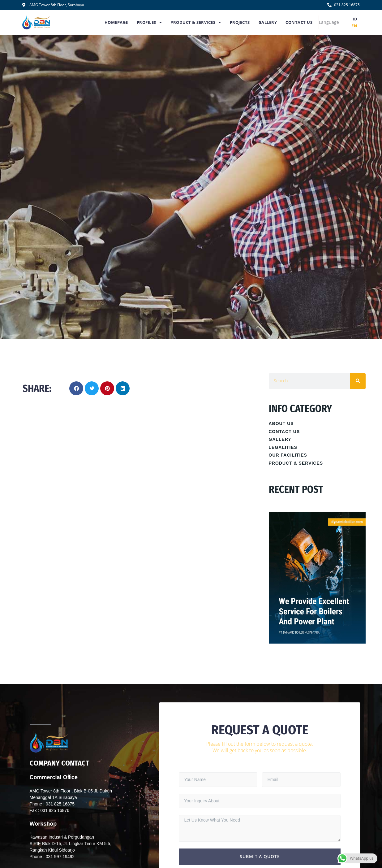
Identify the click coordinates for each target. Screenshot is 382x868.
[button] (76, 388)
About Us (281, 423)
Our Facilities (288, 455)
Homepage (116, 22)
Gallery (268, 22)
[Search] (358, 381)
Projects (240, 22)
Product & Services (196, 22)
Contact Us (299, 22)
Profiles (149, 22)
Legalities (283, 447)
